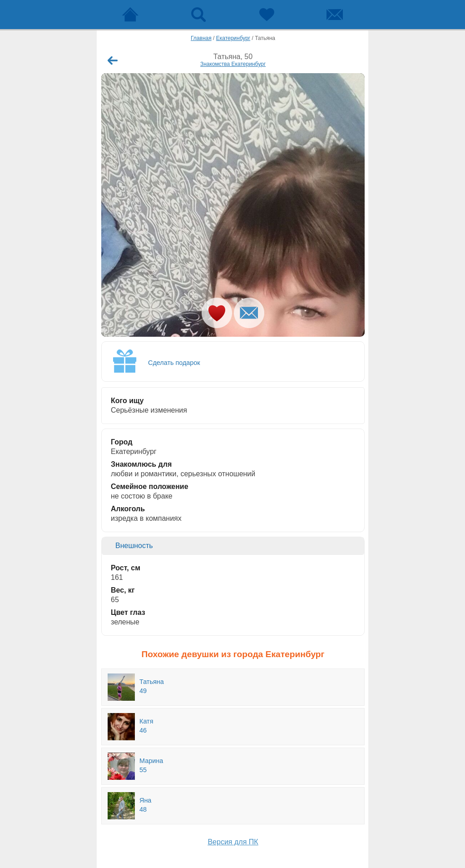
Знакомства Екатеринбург (233, 64)
